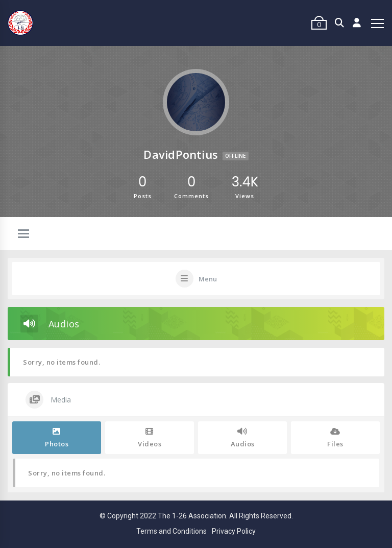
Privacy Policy (234, 531)
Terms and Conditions (171, 531)
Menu (208, 279)
